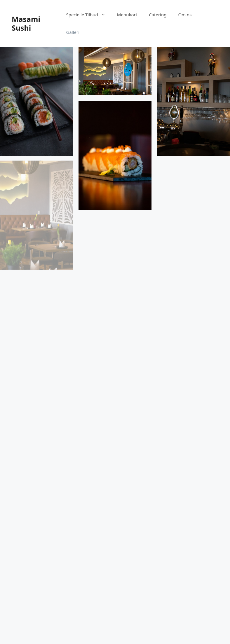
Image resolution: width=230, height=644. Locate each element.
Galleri (73, 32)
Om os (185, 15)
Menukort (127, 15)
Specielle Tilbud (88, 15)
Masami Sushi (26, 23)
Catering (158, 15)
